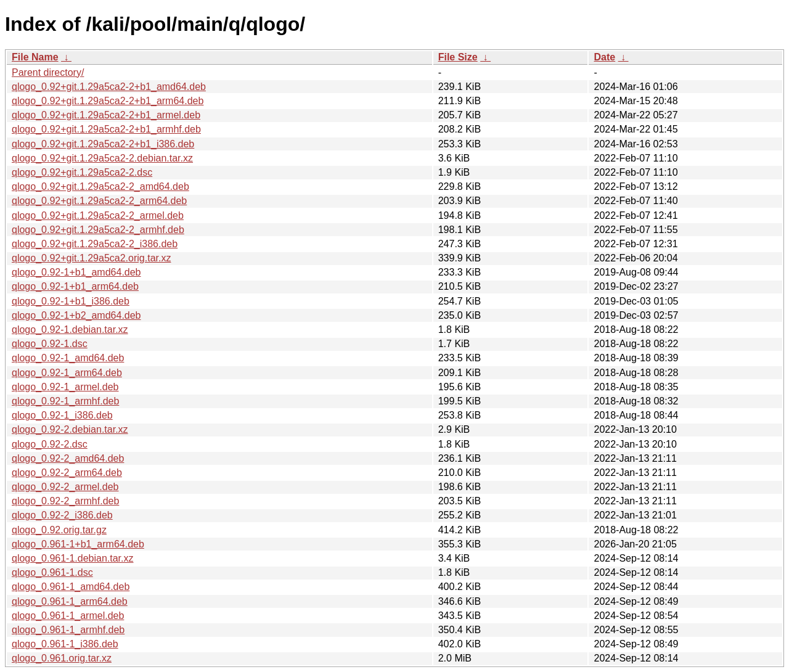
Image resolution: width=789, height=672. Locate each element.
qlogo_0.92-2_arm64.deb (67, 473)
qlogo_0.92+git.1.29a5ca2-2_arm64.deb (99, 201)
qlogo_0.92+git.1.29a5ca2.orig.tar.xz (91, 258)
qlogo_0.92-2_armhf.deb (65, 501)
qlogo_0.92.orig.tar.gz (59, 530)
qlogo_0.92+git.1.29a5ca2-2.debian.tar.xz (102, 158)
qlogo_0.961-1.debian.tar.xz (72, 558)
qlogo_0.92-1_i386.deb (62, 415)
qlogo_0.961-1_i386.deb (65, 644)
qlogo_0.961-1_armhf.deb (68, 630)
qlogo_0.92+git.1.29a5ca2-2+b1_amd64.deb (109, 87)
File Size (458, 57)
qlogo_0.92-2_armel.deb (65, 487)
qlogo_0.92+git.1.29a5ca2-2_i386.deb (95, 244)
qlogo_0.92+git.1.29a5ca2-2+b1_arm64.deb (108, 101)
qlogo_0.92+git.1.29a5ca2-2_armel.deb (98, 215)
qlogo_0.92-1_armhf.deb (65, 401)
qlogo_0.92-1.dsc (50, 344)
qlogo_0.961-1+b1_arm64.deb (78, 544)
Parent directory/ (48, 72)
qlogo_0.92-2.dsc (50, 444)
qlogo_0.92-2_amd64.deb (68, 458)
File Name (35, 57)
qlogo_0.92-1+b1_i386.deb (71, 301)
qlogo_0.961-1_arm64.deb (70, 601)
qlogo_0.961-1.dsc (52, 572)
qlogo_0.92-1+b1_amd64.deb (76, 272)
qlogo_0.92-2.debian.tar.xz (70, 429)
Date (604, 57)
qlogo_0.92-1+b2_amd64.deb (76, 315)
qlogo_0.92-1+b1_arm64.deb (75, 286)
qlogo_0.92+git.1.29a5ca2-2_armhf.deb (98, 230)
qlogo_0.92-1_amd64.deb (68, 358)
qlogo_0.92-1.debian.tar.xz (70, 330)
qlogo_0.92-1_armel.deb (65, 387)
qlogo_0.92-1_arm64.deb (67, 373)
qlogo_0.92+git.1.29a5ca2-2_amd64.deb (100, 186)
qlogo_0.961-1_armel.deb (68, 616)
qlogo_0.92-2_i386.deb (62, 515)
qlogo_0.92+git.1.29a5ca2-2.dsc (82, 172)
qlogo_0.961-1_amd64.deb (71, 587)
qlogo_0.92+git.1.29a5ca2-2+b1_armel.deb (106, 115)
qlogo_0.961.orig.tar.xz (62, 658)
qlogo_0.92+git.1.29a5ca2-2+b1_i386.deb (103, 144)
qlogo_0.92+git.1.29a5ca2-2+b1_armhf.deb (106, 129)
